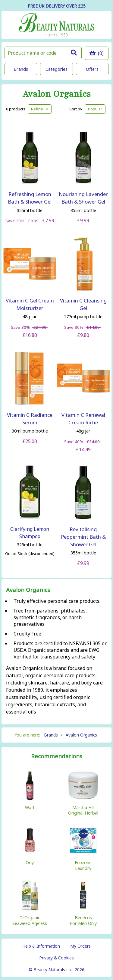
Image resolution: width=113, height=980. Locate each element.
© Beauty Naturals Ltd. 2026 (56, 970)
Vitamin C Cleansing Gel (83, 304)
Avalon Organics (57, 94)
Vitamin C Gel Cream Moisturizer (30, 304)
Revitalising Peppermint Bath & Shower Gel (83, 537)
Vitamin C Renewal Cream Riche (83, 419)
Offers (92, 69)
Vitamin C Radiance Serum (30, 419)
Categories (56, 69)
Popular (95, 109)
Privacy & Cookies (56, 958)
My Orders (80, 946)
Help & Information (41, 946)
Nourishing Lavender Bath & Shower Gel (83, 198)
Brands (21, 69)
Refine (40, 109)
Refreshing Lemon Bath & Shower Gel (30, 198)
